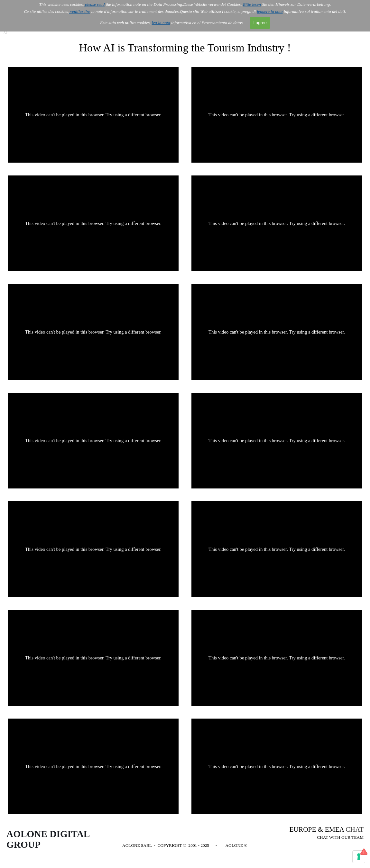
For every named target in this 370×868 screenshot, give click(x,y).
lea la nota (161, 23)
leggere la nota (270, 11)
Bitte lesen (252, 4)
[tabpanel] (323, 833)
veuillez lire (80, 11)
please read (94, 4)
